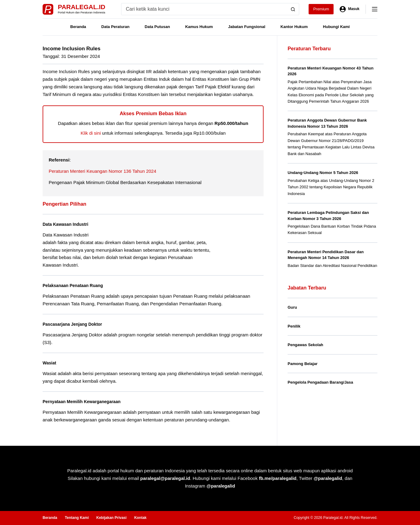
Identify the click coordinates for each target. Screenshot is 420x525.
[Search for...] (204, 9)
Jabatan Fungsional (247, 27)
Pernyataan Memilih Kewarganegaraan (86, 401)
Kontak (140, 518)
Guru (292, 307)
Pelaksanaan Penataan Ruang (76, 285)
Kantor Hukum (294, 27)
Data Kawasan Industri (68, 224)
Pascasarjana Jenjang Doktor (76, 324)
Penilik (294, 326)
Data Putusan (157, 27)
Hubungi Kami (336, 27)
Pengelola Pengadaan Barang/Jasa (320, 382)
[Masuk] (350, 9)
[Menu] (375, 9)
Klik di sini (91, 133)
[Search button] (293, 9)
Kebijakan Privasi (111, 518)
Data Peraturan (115, 27)
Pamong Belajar (303, 364)
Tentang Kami (77, 518)
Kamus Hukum (199, 27)
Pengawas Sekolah (305, 345)
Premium (321, 9)
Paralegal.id (82, 7)
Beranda (78, 27)
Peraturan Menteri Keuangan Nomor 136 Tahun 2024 (102, 171)
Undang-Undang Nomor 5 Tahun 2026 (323, 173)
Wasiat (50, 363)
